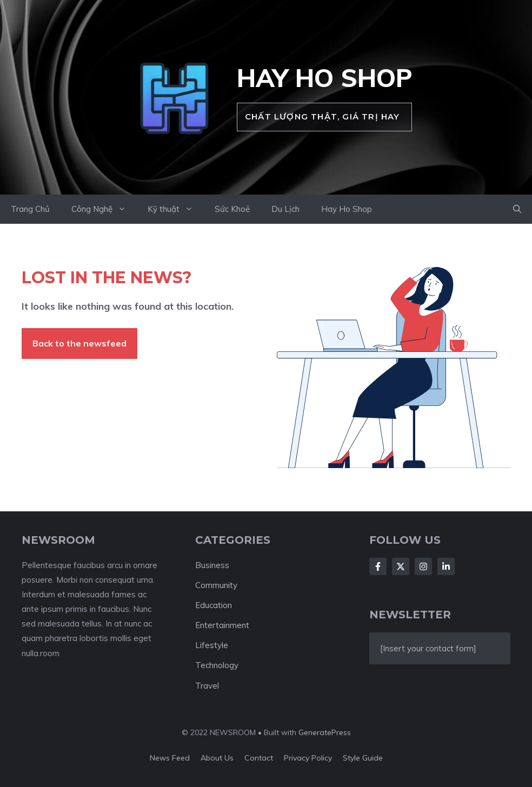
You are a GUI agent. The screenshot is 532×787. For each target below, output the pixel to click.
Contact (259, 758)
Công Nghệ (104, 209)
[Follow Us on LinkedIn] (446, 566)
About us (217, 758)
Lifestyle (212, 645)
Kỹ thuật (176, 209)
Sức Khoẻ (232, 209)
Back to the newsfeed (79, 343)
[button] (517, 209)
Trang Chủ (30, 209)
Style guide (363, 758)
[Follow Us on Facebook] (378, 566)
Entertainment (222, 625)
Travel (207, 686)
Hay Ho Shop (324, 78)
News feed (170, 758)
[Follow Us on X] (401, 566)
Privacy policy (308, 758)
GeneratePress (325, 732)
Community (216, 585)
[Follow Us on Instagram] (423, 566)
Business (212, 565)
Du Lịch (285, 209)
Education (214, 605)
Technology (217, 665)
